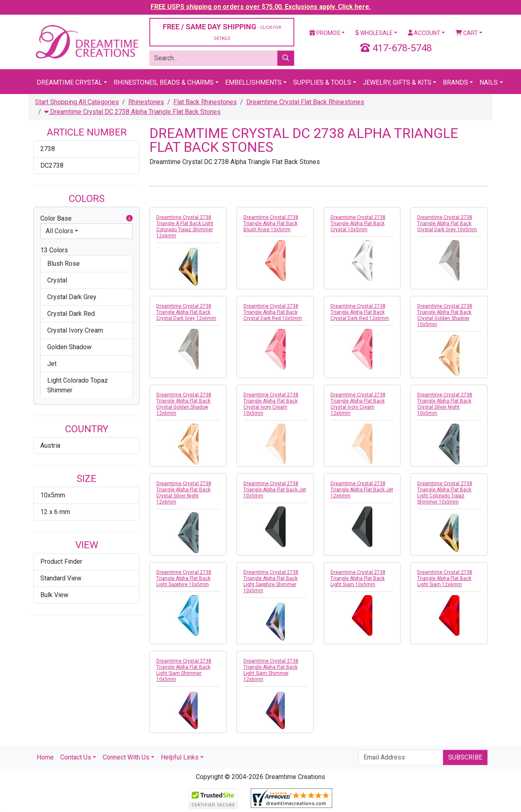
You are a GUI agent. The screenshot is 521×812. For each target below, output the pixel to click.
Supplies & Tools (322, 82)
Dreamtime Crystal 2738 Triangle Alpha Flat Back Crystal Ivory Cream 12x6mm (358, 404)
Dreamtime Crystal (69, 82)
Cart (467, 33)
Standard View (61, 578)
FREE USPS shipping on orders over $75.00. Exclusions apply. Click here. (261, 7)
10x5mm (53, 495)
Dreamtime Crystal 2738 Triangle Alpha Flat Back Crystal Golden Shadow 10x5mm (445, 315)
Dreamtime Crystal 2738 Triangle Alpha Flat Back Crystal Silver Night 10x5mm (445, 404)
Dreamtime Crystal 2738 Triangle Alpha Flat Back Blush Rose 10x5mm (271, 223)
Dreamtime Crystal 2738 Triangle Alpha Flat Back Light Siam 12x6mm (445, 578)
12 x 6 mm (55, 512)
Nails (489, 82)
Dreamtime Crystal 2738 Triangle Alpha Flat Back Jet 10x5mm (275, 490)
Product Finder (61, 561)
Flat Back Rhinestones (205, 102)
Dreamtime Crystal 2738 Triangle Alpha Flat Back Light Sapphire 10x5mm (184, 578)
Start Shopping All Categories (77, 102)
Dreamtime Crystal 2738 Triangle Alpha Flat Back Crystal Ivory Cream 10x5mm (271, 404)
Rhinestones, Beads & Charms (164, 82)
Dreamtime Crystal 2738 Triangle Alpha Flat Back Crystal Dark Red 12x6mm (360, 312)
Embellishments (253, 82)
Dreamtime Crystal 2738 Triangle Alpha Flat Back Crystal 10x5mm (358, 223)
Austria (50, 445)
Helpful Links (180, 757)
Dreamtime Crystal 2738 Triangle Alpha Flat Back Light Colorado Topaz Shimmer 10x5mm (445, 493)
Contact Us (76, 757)
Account (424, 33)
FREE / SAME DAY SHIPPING (222, 32)
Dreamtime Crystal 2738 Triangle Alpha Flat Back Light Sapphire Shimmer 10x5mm (271, 581)
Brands (455, 82)
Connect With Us (126, 757)
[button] (129, 219)
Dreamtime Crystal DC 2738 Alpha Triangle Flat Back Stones (132, 112)
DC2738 (52, 165)
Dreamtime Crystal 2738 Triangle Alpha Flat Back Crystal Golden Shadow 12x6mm (184, 404)
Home (45, 757)
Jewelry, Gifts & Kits (397, 82)
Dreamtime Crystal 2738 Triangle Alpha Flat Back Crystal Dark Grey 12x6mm (186, 312)
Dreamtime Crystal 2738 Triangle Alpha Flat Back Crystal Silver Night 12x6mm (184, 493)
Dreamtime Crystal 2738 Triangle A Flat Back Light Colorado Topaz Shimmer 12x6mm (185, 227)
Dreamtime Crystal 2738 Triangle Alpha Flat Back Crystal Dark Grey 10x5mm (447, 223)
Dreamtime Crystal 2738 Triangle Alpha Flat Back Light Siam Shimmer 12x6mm (271, 670)
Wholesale (374, 33)
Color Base (86, 219)
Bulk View (54, 595)
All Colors (59, 231)
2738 (48, 149)
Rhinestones (146, 102)
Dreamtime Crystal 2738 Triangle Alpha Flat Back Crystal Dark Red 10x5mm (273, 312)
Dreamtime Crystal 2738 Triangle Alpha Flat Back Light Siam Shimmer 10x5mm (184, 670)
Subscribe (465, 757)
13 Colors (54, 250)
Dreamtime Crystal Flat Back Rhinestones (305, 102)
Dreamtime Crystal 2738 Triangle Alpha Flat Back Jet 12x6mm (362, 490)
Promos (325, 33)
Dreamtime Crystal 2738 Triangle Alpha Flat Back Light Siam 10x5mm (358, 578)
